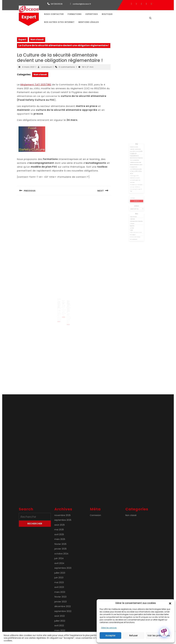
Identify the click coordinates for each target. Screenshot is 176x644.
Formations (75, 14)
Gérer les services (109, 628)
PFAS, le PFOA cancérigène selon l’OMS (64, 302)
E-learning (134, 215)
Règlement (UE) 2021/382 (36, 85)
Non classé (37, 39)
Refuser (134, 636)
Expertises (92, 14)
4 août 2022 (67, 311)
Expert (29, 17)
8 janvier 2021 (60, 308)
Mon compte (134, 222)
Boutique (107, 14)
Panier (134, 219)
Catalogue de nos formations (136, 214)
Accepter (110, 636)
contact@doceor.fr (82, 4)
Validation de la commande (136, 221)
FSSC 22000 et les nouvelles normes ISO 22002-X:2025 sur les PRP (136, 185)
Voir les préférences (159, 636)
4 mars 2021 (28, 67)
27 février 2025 (64, 304)
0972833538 (57, 4)
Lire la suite (60, 317)
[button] (170, 603)
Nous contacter (54, 14)
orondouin (47, 67)
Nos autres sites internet (59, 22)
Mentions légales (89, 22)
